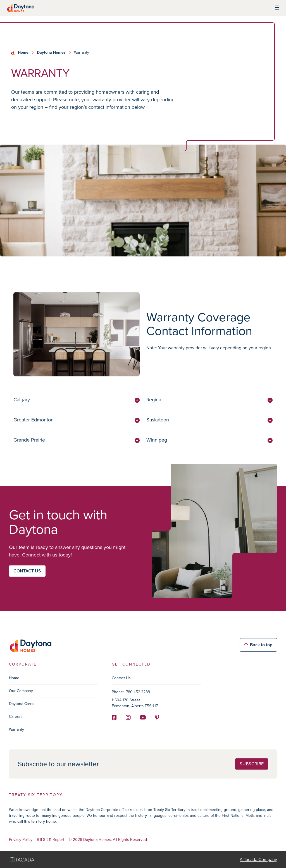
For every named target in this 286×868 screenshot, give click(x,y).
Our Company (21, 691)
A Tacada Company (258, 859)
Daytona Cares (22, 704)
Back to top (258, 645)
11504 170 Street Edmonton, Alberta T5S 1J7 (135, 703)
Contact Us (121, 678)
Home (23, 53)
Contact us (27, 571)
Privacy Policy (21, 840)
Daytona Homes (51, 53)
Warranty (16, 729)
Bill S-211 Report (51, 840)
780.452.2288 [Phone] (138, 692)
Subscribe (252, 764)
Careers (16, 717)
